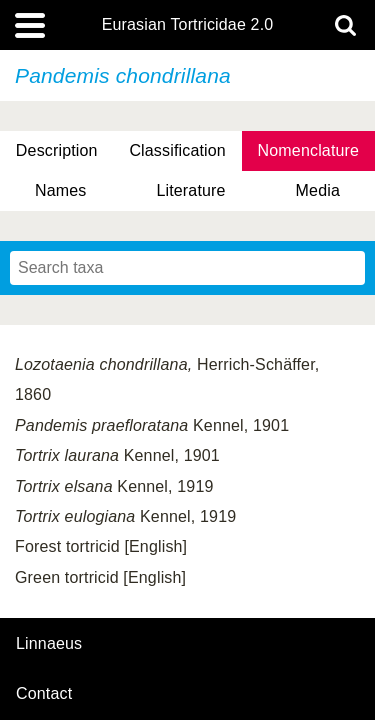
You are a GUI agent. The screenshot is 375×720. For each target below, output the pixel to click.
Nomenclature (309, 150)
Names (60, 190)
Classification (177, 150)
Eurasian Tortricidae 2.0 (188, 25)
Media (318, 190)
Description (57, 150)
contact (44, 693)
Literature (190, 190)
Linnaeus (49, 644)
